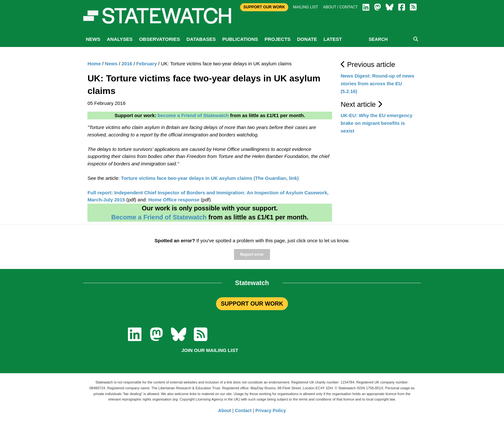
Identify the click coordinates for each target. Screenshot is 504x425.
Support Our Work (264, 7)
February (147, 64)
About (225, 411)
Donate (307, 39)
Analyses (120, 39)
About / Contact (340, 7)
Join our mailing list (210, 350)
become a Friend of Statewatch (193, 115)
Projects (278, 39)
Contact (243, 411)
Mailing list (306, 7)
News (93, 39)
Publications (240, 39)
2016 (127, 64)
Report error (252, 254)
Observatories (160, 39)
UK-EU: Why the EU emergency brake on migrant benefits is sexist (377, 123)
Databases (201, 39)
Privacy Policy (271, 411)
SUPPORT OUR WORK (252, 304)
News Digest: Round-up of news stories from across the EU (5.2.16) (378, 83)
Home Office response (174, 200)
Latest (333, 39)
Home (94, 64)
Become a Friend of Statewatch (159, 217)
